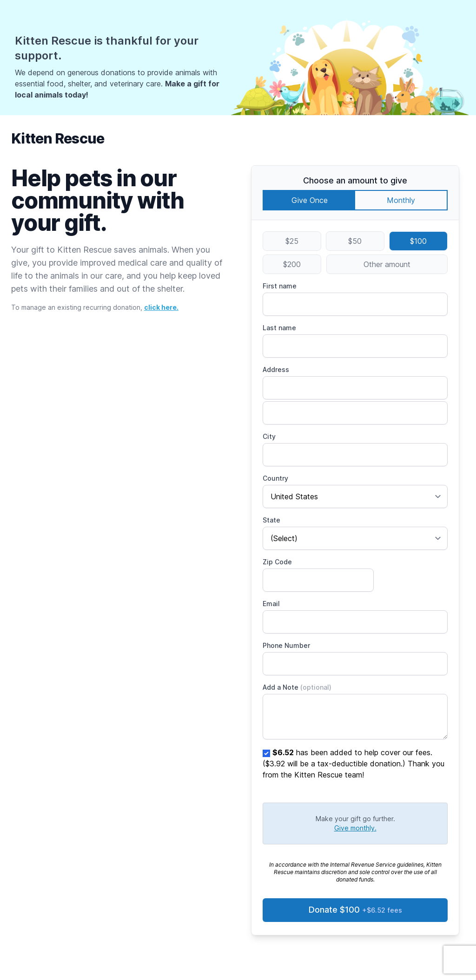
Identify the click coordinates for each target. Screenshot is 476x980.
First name (280, 286)
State (271, 520)
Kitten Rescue (58, 138)
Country (275, 478)
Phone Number (286, 645)
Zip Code (277, 562)
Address (276, 369)
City (269, 436)
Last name (279, 328)
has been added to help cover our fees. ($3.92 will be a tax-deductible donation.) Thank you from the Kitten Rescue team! (354, 764)
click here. (161, 307)
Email (271, 604)
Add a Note (297, 687)
